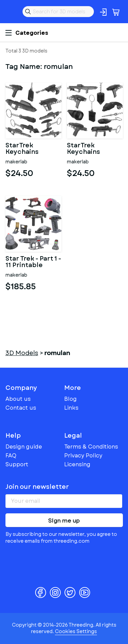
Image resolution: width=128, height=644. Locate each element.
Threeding (11, 12)
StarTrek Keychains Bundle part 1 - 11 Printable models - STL (95, 149)
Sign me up (64, 521)
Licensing (77, 464)
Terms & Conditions (91, 447)
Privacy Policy (83, 456)
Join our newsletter (37, 487)
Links (71, 408)
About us (18, 399)
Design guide (24, 447)
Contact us (21, 408)
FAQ (11, 456)
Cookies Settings (76, 631)
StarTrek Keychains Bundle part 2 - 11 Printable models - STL (33, 149)
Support (17, 464)
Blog (70, 399)
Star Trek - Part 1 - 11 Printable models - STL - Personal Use (33, 262)
